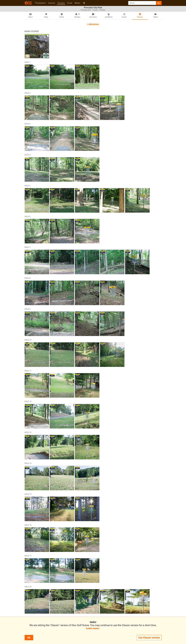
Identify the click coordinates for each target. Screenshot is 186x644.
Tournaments (40, 3)
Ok (29, 638)
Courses (61, 3)
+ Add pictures (93, 24)
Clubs (70, 3)
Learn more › (93, 628)
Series (77, 3)
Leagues (52, 3)
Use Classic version (149, 638)
